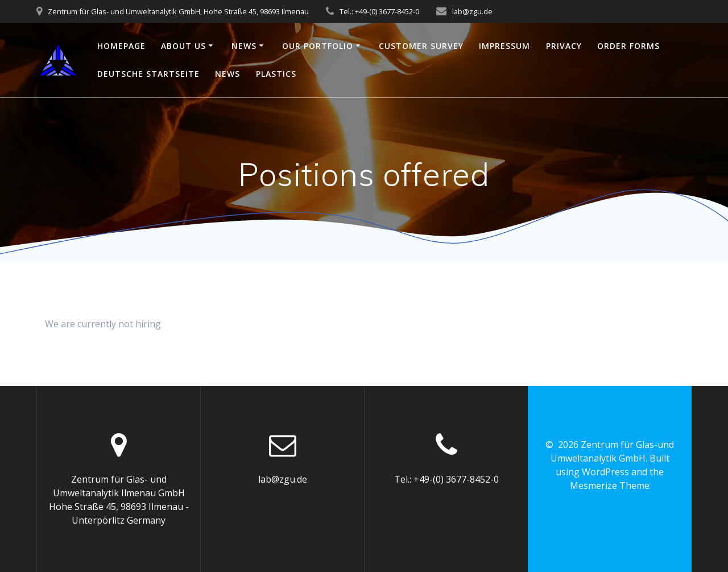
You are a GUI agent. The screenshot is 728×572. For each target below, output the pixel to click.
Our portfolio (318, 46)
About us (183, 46)
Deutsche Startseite (148, 74)
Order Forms (628, 46)
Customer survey (421, 46)
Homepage (121, 46)
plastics (276, 74)
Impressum (504, 46)
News (244, 46)
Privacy (564, 46)
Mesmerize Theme (610, 485)
